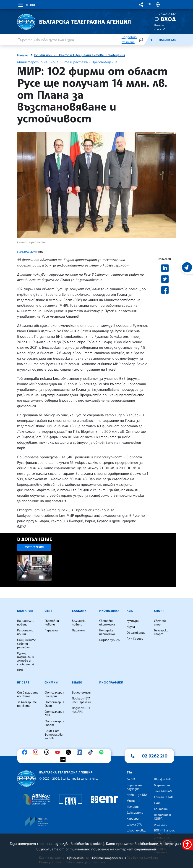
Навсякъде (167, 40)
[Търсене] (141, 40)
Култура (133, 621)
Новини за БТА (137, 795)
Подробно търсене (129, 40)
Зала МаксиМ (163, 791)
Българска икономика (107, 632)
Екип (157, 803)
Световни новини (52, 623)
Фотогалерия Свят (54, 704)
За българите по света (27, 704)
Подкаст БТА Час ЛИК (81, 710)
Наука (131, 627)
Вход (168, 19)
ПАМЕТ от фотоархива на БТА (53, 735)
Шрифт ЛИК (163, 779)
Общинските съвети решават (26, 644)
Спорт (159, 611)
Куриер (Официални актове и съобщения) (26, 659)
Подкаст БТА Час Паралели (81, 700)
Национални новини (26, 623)
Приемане (75, 858)
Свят (48, 611)
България (25, 611)
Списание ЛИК (164, 797)
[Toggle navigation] (26, 4)
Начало (23, 55)
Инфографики (111, 683)
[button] (141, 4)
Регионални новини (25, 632)
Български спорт (161, 632)
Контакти (162, 809)
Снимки (51, 683)
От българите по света (28, 694)
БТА (129, 773)
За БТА (131, 779)
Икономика (109, 611)
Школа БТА (134, 825)
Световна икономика (107, 623)
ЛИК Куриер (135, 639)
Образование (136, 633)
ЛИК (130, 611)
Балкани (79, 611)
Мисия (131, 801)
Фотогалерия (34, 547)
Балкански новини (79, 623)
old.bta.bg (161, 825)
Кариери (133, 819)
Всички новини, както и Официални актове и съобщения (80, 55)
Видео (77, 683)
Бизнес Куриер (110, 640)
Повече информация (109, 858)
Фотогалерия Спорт (54, 723)
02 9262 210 (155, 756)
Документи (135, 813)
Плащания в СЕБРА (162, 817)
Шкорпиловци (137, 831)
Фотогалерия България (54, 694)
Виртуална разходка (134, 787)
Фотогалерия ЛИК (54, 714)
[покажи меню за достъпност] (187, 844)
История (133, 807)
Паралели (51, 631)
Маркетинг (162, 785)
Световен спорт (161, 623)
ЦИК (20, 670)
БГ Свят (23, 683)
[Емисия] (151, 40)
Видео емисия (82, 693)
